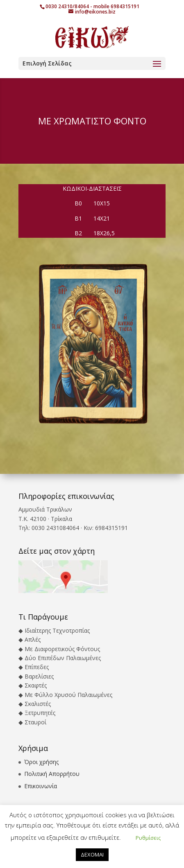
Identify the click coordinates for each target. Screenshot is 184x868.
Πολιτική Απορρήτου (52, 774)
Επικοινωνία (41, 786)
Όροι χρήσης (41, 762)
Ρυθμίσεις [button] (148, 838)
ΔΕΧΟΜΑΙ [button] (92, 854)
